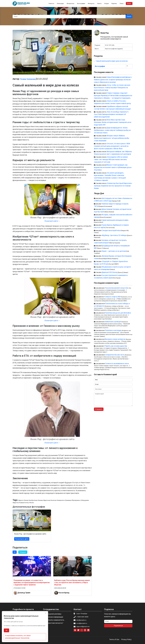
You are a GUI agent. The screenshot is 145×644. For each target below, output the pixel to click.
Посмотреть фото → (52, 221)
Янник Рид (104, 33)
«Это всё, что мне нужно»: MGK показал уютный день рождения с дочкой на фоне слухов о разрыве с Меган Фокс (112, 146)
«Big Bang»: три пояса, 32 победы (114, 235)
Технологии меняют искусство (117, 288)
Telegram (23, 552)
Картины (114, 4)
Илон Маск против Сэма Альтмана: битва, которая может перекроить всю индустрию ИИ (113, 122)
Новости (51, 4)
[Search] (69, 17)
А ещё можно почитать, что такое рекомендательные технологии (18, 637)
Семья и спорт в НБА (113, 297)
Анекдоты (91, 4)
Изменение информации (54, 617)
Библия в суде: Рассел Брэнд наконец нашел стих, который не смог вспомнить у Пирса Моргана (72, 582)
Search (129, 16)
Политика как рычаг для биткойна (118, 313)
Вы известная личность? (54, 623)
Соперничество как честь (115, 355)
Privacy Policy (126, 639)
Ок (6, 630)
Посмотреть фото (22, 539)
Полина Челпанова (28, 79)
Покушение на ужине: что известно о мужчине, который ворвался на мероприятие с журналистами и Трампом (32, 582)
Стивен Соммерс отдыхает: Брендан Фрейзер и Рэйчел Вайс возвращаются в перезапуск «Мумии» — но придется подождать (113, 95)
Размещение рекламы (53, 614)
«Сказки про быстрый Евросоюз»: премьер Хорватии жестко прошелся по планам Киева (113, 186)
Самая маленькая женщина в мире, (115, 220)
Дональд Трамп (24, 593)
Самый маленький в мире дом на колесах (112, 61)
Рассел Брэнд (64, 593)
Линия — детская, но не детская (114, 251)
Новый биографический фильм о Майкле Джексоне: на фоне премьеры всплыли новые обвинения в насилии (113, 80)
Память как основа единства (116, 346)
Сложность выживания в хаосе (117, 363)
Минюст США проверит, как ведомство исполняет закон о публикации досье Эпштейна (113, 167)
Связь (122, 4)
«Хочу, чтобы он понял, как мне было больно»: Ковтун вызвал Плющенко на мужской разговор (112, 88)
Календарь (60, 4)
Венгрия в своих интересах (115, 339)
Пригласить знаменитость (54, 620)
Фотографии (81, 4)
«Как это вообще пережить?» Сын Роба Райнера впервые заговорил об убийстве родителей (111, 114)
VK (15, 552)
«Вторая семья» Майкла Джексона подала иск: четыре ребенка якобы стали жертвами (112, 138)
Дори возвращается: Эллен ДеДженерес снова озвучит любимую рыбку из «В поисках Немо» (112, 130)
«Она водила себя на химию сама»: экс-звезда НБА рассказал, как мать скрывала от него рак (111, 159)
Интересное (70, 4)
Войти (129, 4)
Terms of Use (114, 639)
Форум (106, 4)
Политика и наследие (113, 330)
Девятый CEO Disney (109, 272)
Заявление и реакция (113, 322)
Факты (99, 4)
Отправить (99, 409)
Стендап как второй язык (111, 230)
